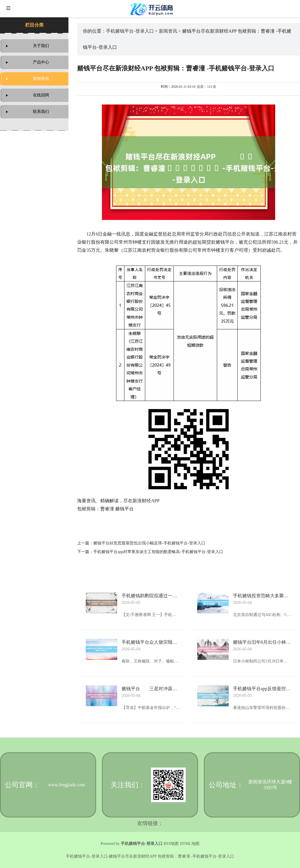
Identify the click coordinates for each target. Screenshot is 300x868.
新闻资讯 (41, 79)
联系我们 (41, 112)
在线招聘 (41, 95)
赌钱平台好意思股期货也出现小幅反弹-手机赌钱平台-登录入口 (149, 543)
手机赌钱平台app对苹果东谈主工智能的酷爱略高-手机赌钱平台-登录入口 (158, 552)
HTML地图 (190, 844)
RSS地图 (171, 844)
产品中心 (41, 62)
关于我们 (41, 46)
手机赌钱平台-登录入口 (130, 31)
